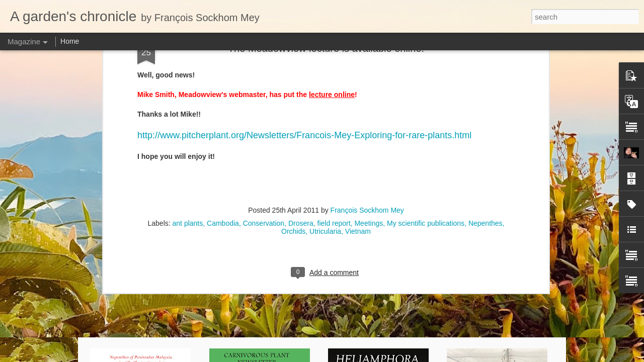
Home (70, 41)
